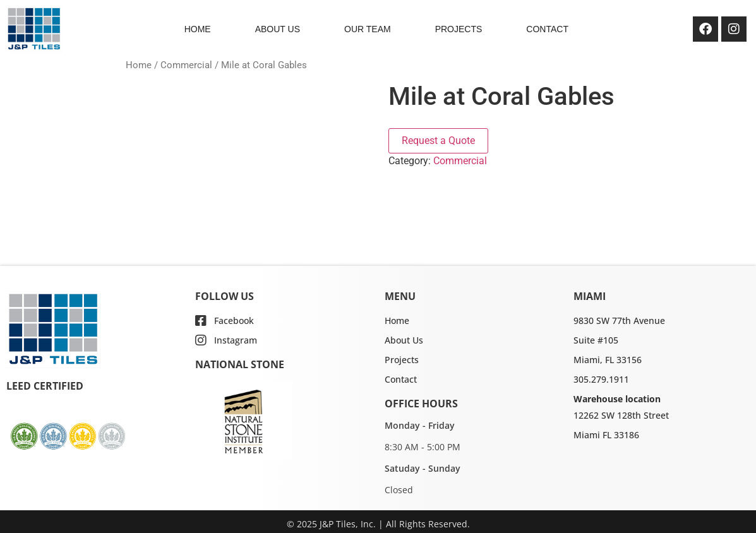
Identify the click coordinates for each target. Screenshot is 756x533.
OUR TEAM (368, 29)
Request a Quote (438, 141)
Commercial (186, 65)
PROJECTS (459, 29)
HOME (198, 29)
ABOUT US (278, 29)
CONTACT (547, 29)
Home (139, 65)
